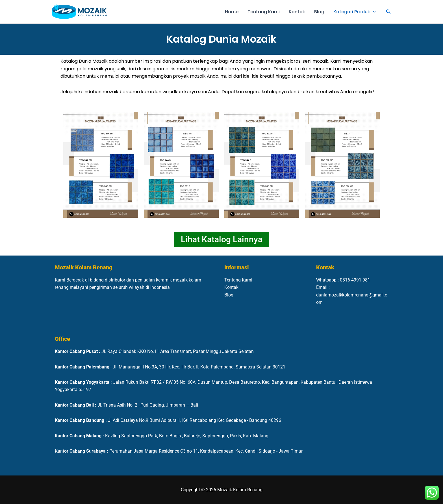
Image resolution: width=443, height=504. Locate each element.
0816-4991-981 (355, 280)
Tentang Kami (264, 12)
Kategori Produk (355, 12)
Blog (319, 12)
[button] (373, 12)
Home (232, 12)
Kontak (297, 12)
